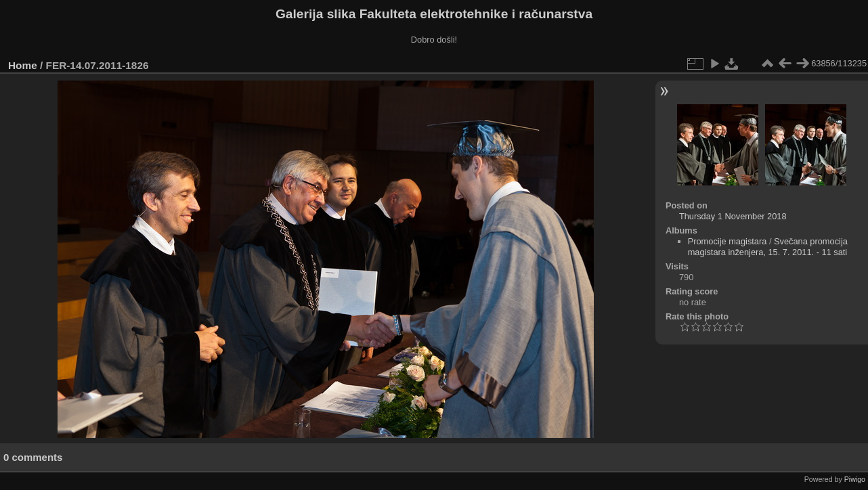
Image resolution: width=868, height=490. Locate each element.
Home (23, 65)
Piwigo (855, 479)
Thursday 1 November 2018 (733, 216)
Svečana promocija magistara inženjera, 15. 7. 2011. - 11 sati (768, 247)
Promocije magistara (728, 241)
